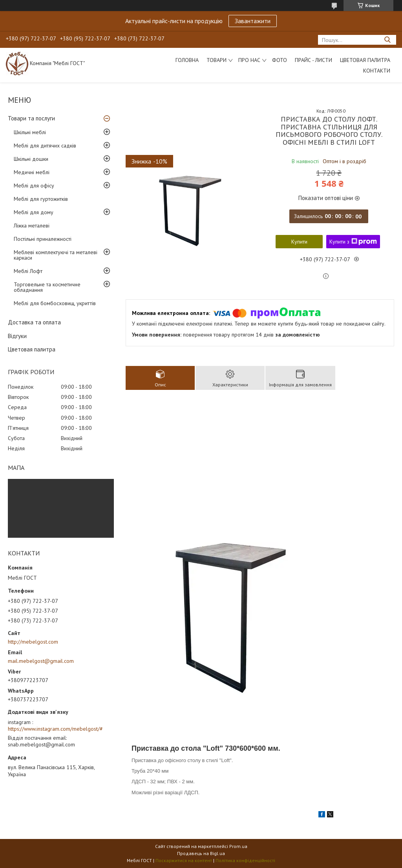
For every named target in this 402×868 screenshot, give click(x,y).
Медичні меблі (32, 172)
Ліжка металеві (32, 226)
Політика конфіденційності (245, 860)
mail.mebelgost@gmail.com (41, 661)
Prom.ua (238, 846)
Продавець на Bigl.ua (201, 853)
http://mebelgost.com (33, 642)
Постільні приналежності (43, 239)
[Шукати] (387, 40)
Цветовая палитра (365, 60)
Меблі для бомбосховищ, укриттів (55, 303)
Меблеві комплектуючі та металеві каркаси (56, 255)
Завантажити (253, 21)
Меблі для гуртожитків (41, 199)
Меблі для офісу (34, 186)
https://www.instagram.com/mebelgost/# (55, 729)
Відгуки (17, 336)
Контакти (377, 71)
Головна (187, 60)
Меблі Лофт (28, 271)
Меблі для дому (34, 212)
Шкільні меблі (30, 132)
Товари (217, 60)
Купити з (353, 242)
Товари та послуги (31, 118)
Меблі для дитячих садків (45, 146)
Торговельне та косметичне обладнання (47, 287)
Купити (299, 242)
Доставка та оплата (34, 322)
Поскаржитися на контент (184, 860)
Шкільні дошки (31, 159)
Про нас (249, 60)
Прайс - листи (313, 60)
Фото (280, 60)
